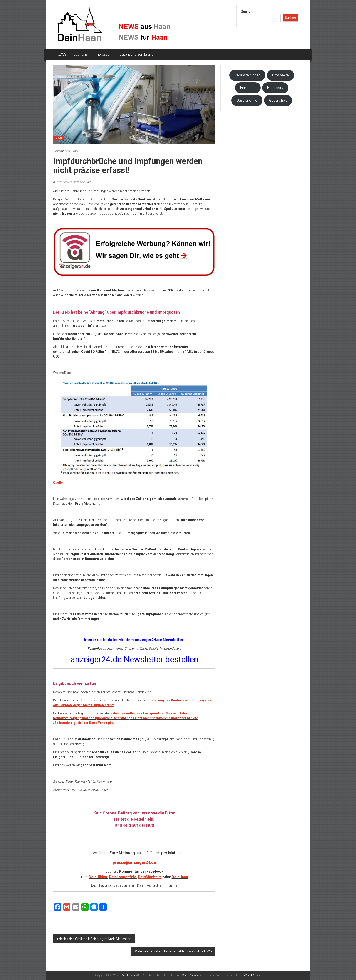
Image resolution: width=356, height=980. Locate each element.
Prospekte (281, 75)
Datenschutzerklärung (137, 54)
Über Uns (80, 54)
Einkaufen (248, 88)
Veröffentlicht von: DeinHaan (74, 182)
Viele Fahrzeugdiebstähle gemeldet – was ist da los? (172, 951)
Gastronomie (247, 100)
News (58, 138)
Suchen (247, 12)
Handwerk (275, 88)
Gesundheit (278, 100)
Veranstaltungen (247, 75)
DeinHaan (180, 877)
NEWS (62, 54)
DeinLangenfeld (123, 877)
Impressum (104, 54)
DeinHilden (98, 877)
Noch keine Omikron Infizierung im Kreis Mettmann (95, 939)
